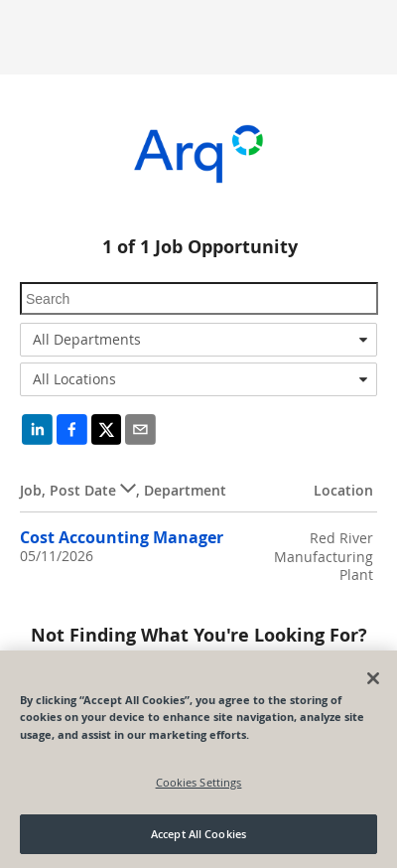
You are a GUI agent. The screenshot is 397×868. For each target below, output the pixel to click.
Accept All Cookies (198, 834)
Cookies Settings (199, 782)
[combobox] (198, 340)
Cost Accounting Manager (122, 537)
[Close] (373, 678)
